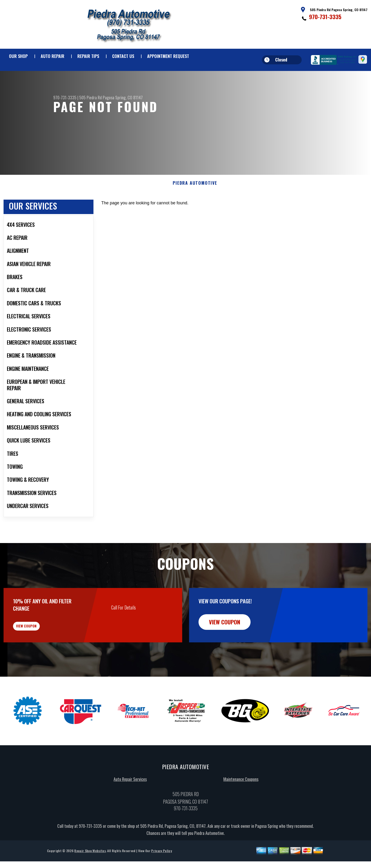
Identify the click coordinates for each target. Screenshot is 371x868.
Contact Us (123, 56)
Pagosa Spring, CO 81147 (123, 97)
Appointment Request (168, 56)
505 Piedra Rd (91, 97)
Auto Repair (53, 56)
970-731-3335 (325, 17)
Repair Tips (88, 56)
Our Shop (18, 56)
